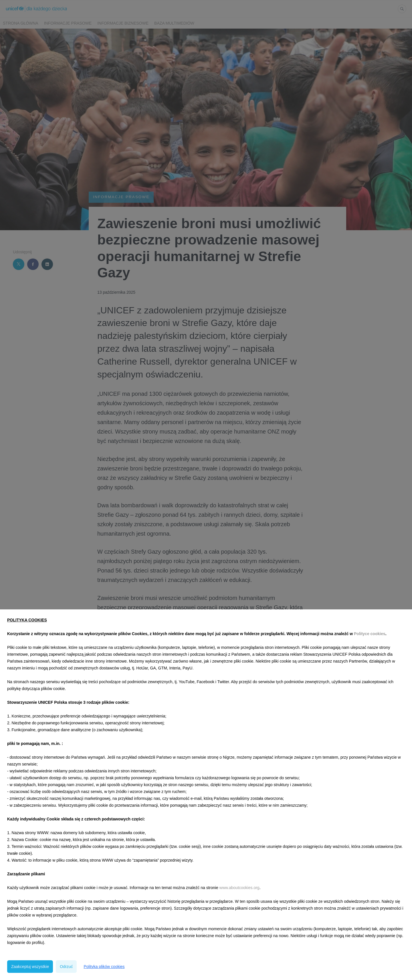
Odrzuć (66, 967)
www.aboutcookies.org (239, 888)
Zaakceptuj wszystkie (30, 967)
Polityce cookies (370, 634)
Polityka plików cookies (104, 967)
